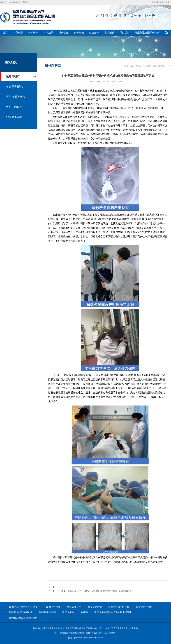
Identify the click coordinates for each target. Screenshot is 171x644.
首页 (5, 33)
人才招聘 (109, 33)
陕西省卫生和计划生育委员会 (24, 607)
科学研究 (33, 33)
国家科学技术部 (47, 612)
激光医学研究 (14, 87)
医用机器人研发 (16, 97)
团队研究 (147, 66)
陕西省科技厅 (53, 607)
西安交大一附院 (144, 607)
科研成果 (48, 33)
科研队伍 (64, 33)
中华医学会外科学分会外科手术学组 (113, 612)
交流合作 (94, 33)
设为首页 (155, 2)
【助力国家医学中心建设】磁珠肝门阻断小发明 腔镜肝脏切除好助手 (99, 591)
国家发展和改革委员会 (21, 612)
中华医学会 (68, 612)
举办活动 (125, 33)
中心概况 (18, 33)
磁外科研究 (13, 77)
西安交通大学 (95, 607)
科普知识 (79, 33)
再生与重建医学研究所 (147, 33)
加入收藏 (166, 2)
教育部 (84, 612)
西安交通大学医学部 (119, 607)
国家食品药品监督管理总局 (23, 618)
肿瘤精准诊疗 (14, 117)
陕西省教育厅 (74, 607)
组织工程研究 (14, 107)
